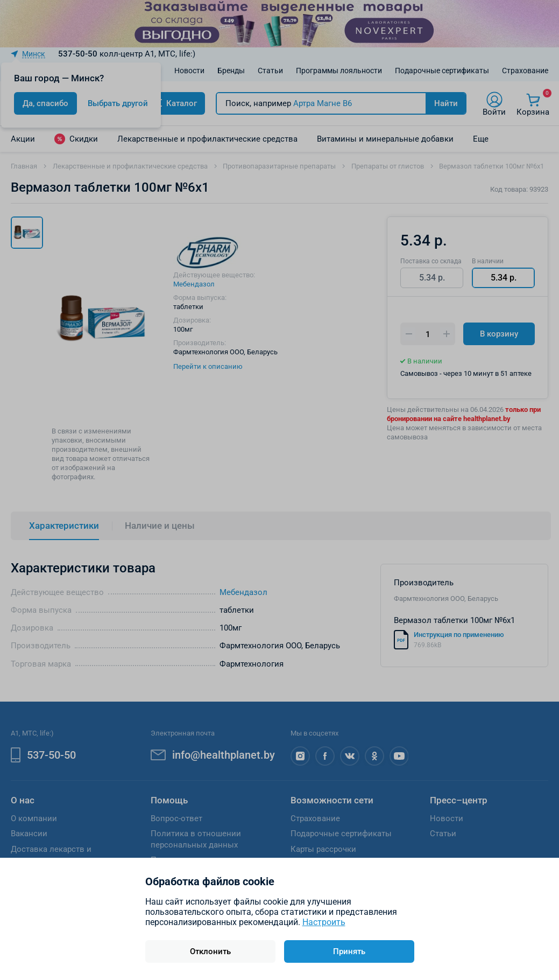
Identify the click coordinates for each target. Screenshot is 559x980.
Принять (349, 951)
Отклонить (210, 951)
